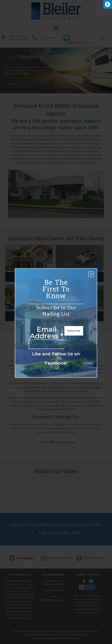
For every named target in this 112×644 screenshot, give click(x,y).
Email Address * (46, 333)
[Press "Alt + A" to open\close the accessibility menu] (108, 4)
